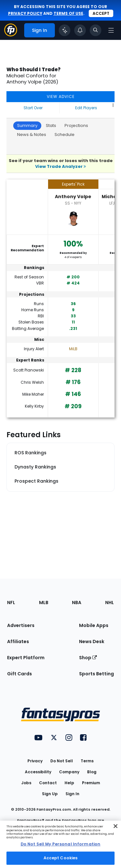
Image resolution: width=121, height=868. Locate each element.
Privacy (35, 761)
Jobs (26, 783)
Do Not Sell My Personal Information (60, 844)
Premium (91, 783)
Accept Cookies (61, 858)
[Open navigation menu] (111, 30)
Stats (51, 125)
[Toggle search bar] (96, 30)
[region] (60, 844)
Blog (92, 772)
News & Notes (32, 135)
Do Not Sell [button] (62, 761)
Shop (88, 658)
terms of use (68, 13)
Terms (87, 761)
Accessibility (38, 772)
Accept (101, 13)
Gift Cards (20, 674)
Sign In (72, 794)
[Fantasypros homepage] (11, 35)
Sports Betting (96, 674)
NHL (110, 603)
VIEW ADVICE (61, 96)
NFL (11, 603)
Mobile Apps (94, 625)
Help (69, 783)
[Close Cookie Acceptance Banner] (116, 826)
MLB (44, 603)
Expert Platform (26, 658)
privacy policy (25, 13)
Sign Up (50, 794)
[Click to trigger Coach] (65, 30)
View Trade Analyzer (60, 166)
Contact (48, 783)
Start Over (33, 108)
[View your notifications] (80, 30)
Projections (76, 125)
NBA (77, 603)
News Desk (92, 641)
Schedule (65, 135)
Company (69, 772)
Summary (27, 125)
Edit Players (86, 108)
